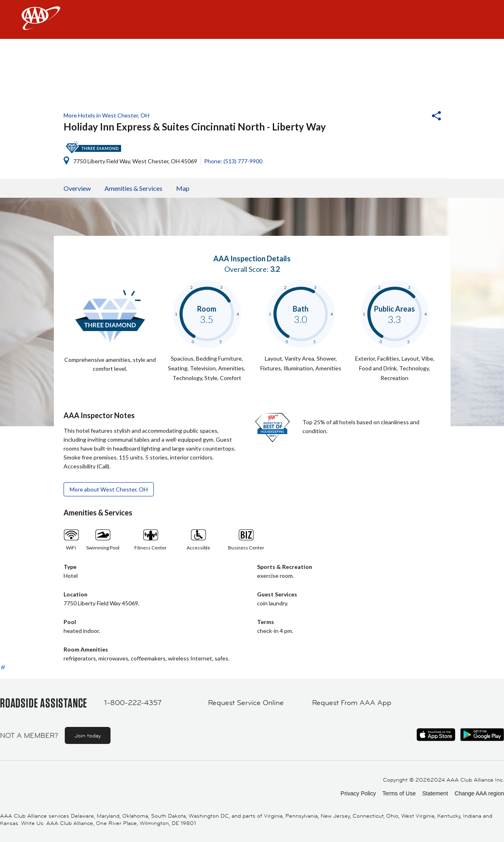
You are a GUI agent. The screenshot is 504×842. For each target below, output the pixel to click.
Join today (88, 735)
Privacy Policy (358, 793)
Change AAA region (479, 793)
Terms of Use (399, 793)
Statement (435, 793)
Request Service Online (246, 703)
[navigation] (252, 19)
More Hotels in (106, 115)
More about (109, 489)
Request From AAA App (352, 703)
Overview (77, 188)
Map (183, 188)
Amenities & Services (133, 188)
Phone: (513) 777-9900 (233, 161)
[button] (415, 117)
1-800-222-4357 (133, 703)
